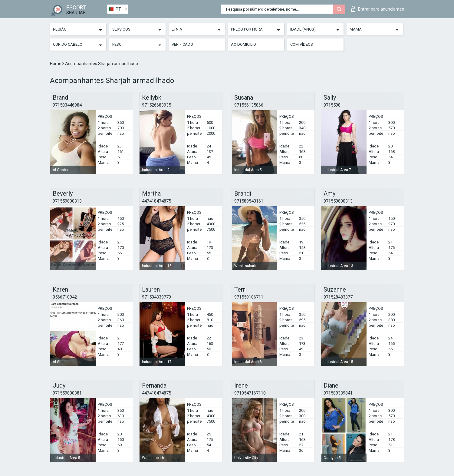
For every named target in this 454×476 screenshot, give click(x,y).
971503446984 (67, 105)
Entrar (378, 9)
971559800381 (67, 393)
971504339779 (156, 297)
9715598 (332, 105)
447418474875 (156, 201)
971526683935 (156, 105)
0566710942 (65, 297)
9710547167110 (250, 393)
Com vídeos (302, 44)
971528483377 (338, 297)
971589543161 (249, 201)
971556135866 (249, 105)
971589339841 (338, 393)
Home (56, 64)
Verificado (182, 44)
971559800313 (67, 201)
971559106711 (249, 297)
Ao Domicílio (243, 44)
